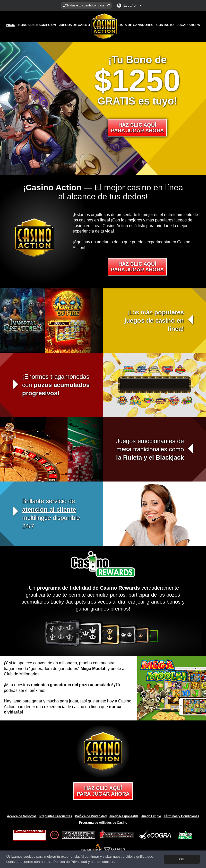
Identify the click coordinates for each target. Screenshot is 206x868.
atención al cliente (49, 509)
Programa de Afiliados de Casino (103, 823)
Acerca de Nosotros (22, 816)
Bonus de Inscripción (37, 25)
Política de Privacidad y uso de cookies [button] (84, 862)
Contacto (165, 25)
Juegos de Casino (74, 25)
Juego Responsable (124, 816)
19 (54, 835)
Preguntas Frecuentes (56, 816)
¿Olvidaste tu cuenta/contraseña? (87, 5)
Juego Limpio (151, 816)
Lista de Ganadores (136, 25)
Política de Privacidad (91, 816)
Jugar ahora (188, 25)
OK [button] (182, 859)
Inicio (11, 25)
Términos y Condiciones (182, 816)
